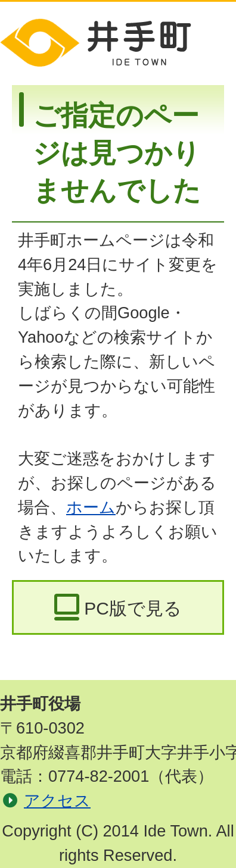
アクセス (57, 800)
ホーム (91, 507)
